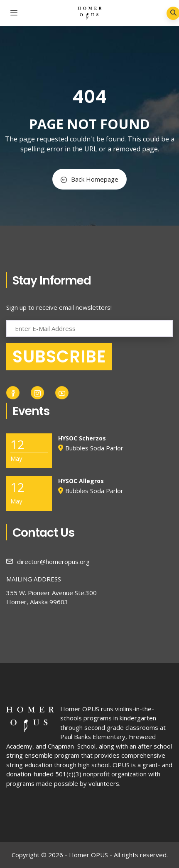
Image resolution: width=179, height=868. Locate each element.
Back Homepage (89, 179)
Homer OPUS (80, 709)
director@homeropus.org (48, 562)
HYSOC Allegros (81, 481)
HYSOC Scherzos (82, 438)
